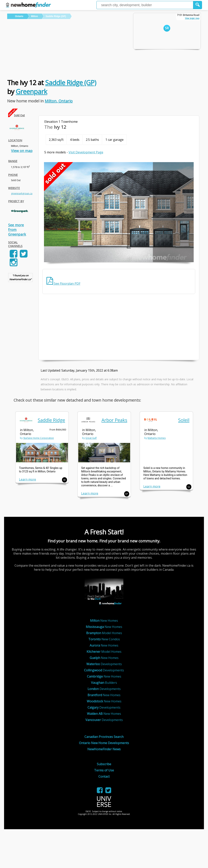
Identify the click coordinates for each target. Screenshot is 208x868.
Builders (104, 683)
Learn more (28, 479)
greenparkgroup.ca (22, 193)
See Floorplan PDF (63, 284)
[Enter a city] (145, 5)
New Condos (104, 639)
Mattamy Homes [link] (157, 438)
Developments (104, 664)
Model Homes (104, 633)
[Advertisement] (67, 48)
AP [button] (127, 494)
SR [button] (64, 480)
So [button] (189, 487)
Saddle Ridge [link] (51, 420)
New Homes (104, 621)
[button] (198, 5)
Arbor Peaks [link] (114, 420)
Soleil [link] (184, 420)
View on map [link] (22, 151)
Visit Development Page (86, 152)
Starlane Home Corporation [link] (39, 438)
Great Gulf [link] (91, 438)
